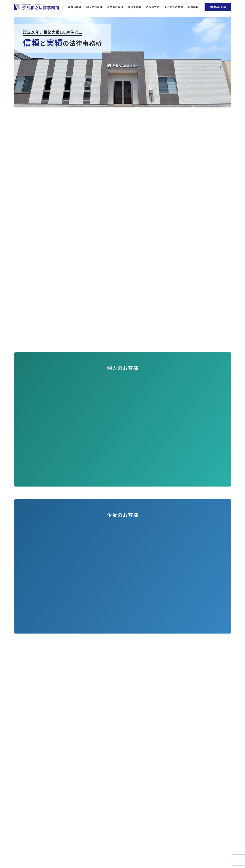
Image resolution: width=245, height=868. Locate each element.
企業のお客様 (115, 7)
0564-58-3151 (126, 842)
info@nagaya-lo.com (129, 846)
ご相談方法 (153, 7)
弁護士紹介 (135, 7)
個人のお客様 (94, 7)
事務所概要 (75, 7)
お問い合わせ (218, 7)
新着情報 (193, 7)
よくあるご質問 (174, 7)
